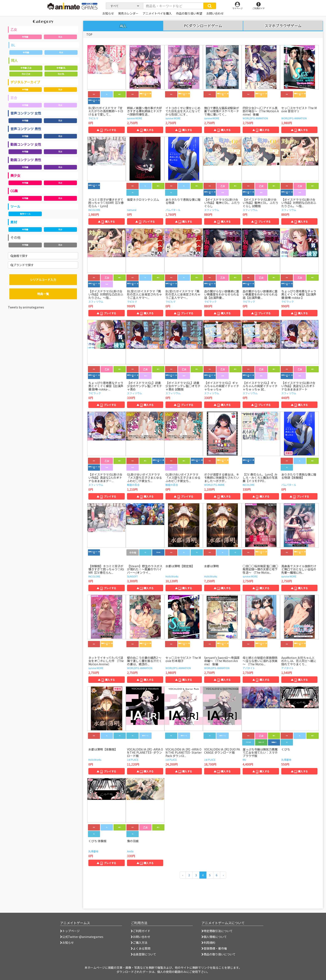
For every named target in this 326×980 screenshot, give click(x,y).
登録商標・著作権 (214, 948)
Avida (130, 851)
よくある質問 (141, 948)
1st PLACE (133, 760)
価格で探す (19, 256)
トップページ (70, 931)
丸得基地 (286, 760)
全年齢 (25, 37)
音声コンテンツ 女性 (26, 113)
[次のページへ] (223, 875)
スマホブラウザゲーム (283, 26)
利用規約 (208, 943)
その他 (15, 237)
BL (13, 45)
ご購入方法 (139, 943)
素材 (14, 222)
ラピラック (210, 301)
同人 (14, 60)
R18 (60, 37)
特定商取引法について (217, 931)
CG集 (14, 191)
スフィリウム (212, 210)
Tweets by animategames (26, 307)
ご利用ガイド (141, 931)
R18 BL (61, 74)
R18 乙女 (26, 74)
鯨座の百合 (133, 485)
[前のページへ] (183, 875)
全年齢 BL (61, 68)
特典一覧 (43, 294)
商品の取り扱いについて (219, 954)
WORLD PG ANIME (214, 485)
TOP (89, 34)
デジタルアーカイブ (25, 82)
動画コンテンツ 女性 (26, 144)
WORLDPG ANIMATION (255, 118)
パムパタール (173, 210)
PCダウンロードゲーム (203, 26)
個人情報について (214, 937)
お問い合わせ (141, 937)
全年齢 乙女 (26, 68)
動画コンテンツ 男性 (26, 160)
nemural (132, 210)
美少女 (15, 175)
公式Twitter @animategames (83, 937)
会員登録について (143, 954)
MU (244, 760)
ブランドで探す (22, 265)
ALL (123, 26)
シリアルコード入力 (43, 280)
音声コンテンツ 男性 (26, 129)
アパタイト (249, 668)
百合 (14, 98)
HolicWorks (172, 576)
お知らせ (67, 943)
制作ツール (25, 214)
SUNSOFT (132, 576)
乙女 (14, 29)
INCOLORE (94, 210)
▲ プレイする (106, 130)
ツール (15, 206)
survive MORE (135, 118)
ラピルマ (93, 118)
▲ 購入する (145, 130)
